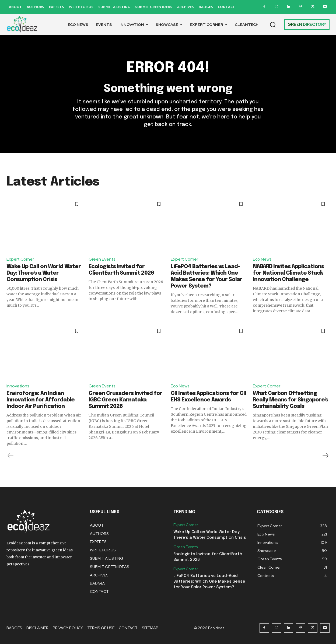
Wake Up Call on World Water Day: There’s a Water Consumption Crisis (44, 273)
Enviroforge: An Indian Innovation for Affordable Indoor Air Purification (41, 400)
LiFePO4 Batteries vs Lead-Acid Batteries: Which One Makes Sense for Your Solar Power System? (209, 582)
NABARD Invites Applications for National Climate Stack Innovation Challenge (288, 273)
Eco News (262, 259)
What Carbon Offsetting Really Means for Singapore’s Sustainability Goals (290, 400)
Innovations (18, 386)
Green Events (102, 259)
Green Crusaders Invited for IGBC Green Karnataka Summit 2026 (125, 400)
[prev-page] (11, 456)
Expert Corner (20, 259)
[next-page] (325, 456)
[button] (273, 24)
